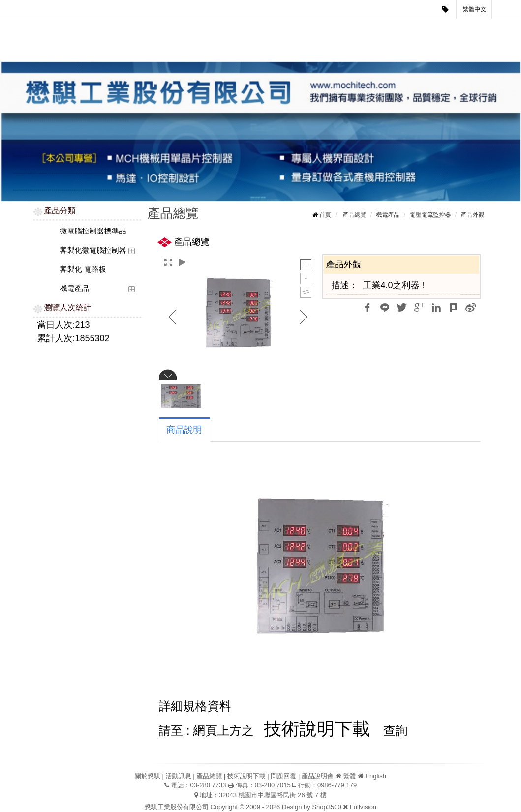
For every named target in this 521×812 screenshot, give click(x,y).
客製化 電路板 (83, 269)
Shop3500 (326, 807)
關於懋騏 (150, 29)
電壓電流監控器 (430, 215)
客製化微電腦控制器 (93, 250)
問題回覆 (324, 29)
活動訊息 (190, 29)
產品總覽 (231, 29)
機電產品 (75, 288)
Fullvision (363, 807)
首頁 (325, 215)
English (376, 776)
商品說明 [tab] (184, 430)
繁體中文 (475, 9)
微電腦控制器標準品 (93, 231)
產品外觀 (473, 215)
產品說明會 (368, 29)
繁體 (349, 776)
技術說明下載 (277, 29)
